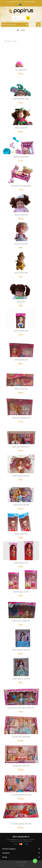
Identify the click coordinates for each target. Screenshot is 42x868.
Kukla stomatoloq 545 (21, 418)
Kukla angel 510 (21, 534)
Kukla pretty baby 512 (21, 621)
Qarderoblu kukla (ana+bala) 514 (21, 708)
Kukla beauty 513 (21, 563)
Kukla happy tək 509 (21, 476)
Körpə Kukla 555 (21, 244)
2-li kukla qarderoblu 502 (21, 795)
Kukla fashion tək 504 (21, 650)
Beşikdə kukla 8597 (21, 157)
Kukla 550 (21, 302)
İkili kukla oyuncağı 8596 (21, 186)
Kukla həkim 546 (21, 360)
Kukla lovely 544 (21, 389)
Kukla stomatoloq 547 (21, 447)
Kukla (23, 30)
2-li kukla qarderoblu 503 (21, 824)
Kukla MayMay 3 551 (21, 99)
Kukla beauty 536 (21, 331)
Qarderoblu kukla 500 (21, 737)
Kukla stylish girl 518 (21, 505)
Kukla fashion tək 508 (21, 679)
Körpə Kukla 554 (21, 215)
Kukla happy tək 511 (21, 592)
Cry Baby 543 (21, 70)
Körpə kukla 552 (21, 273)
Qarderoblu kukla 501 (21, 766)
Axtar (28, 18)
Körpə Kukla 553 (21, 128)
